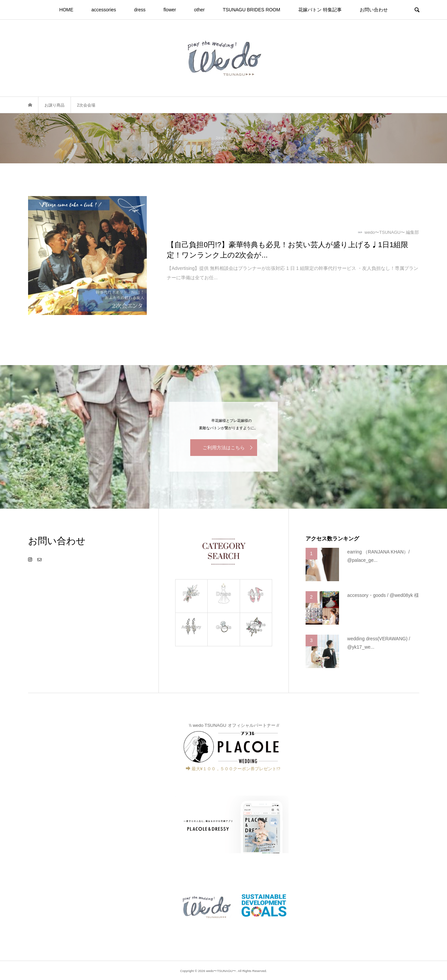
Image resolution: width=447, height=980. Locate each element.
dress (140, 10)
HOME (66, 10)
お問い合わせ (374, 10)
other (199, 10)
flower (170, 10)
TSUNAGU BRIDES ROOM (251, 10)
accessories (104, 10)
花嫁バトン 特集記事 (320, 10)
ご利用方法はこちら (224, 448)
